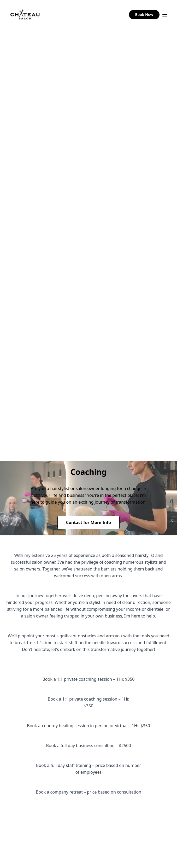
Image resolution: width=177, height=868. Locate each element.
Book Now (144, 14)
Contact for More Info (89, 522)
